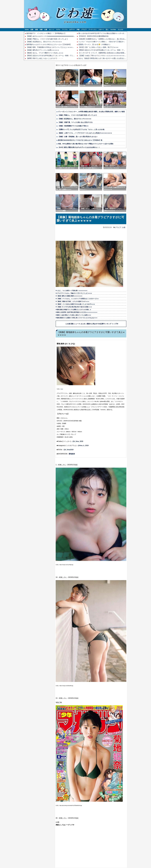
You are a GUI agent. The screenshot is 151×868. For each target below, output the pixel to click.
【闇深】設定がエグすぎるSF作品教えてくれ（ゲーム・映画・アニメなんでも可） (55, 56)
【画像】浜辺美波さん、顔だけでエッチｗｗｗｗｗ (44, 42)
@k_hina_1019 (78, 441)
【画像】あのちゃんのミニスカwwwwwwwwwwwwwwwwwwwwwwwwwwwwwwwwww (56, 36)
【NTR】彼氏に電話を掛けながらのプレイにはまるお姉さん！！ (79, 147)
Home (27, 30)
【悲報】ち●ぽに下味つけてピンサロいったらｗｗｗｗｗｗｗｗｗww (103, 56)
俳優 (41, 30)
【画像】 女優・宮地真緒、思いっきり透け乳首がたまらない (78, 137)
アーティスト (93, 30)
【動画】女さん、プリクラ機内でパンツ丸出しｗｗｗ (45, 53)
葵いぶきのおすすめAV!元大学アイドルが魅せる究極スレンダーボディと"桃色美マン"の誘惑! (110, 33)
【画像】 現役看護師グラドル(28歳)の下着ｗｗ (73, 126)
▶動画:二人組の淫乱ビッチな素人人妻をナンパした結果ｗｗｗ (73, 315)
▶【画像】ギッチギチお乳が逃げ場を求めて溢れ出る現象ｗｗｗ (74, 307)
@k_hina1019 (68, 450)
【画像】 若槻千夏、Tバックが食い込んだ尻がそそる (75, 122)
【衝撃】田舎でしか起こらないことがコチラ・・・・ (45, 58)
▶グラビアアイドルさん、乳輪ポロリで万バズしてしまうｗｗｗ (74, 293)
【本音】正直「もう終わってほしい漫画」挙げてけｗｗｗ (98, 47)
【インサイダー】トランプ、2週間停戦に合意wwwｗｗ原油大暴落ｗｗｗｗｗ (105, 53)
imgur (62, 389)
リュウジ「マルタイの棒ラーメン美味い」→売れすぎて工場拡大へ (102, 42)
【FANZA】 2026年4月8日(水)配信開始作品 (93, 36)
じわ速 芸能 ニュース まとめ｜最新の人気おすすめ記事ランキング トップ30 (92, 324)
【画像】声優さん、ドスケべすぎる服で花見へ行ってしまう (47, 39)
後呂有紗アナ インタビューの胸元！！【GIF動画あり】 (46, 33)
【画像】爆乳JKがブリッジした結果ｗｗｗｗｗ (43, 50)
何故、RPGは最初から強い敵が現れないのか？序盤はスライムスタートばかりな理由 (86, 144)
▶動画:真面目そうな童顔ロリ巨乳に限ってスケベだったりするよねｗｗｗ (77, 318)
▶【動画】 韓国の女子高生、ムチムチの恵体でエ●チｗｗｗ (72, 301)
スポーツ (101, 30)
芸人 (107, 30)
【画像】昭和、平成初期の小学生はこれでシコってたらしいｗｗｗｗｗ (51, 47)
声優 (78, 30)
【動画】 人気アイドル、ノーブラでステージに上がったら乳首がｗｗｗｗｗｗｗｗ (85, 133)
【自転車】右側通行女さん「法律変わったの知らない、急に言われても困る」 (105, 39)
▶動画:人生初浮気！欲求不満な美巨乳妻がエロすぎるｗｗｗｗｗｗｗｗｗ (77, 312)
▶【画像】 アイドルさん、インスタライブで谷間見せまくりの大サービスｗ (77, 299)
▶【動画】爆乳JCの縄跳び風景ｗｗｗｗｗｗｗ (69, 296)
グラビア (84, 30)
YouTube (113, 30)
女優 (46, 30)
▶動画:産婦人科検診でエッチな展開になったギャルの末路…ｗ (73, 310)
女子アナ (72, 30)
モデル (58, 30)
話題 (32, 30)
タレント (52, 30)
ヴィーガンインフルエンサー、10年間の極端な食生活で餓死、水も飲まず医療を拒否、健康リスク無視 (91, 112)
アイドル (65, 30)
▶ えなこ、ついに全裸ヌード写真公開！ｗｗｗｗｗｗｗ (72, 291)
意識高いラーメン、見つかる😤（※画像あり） (95, 44)
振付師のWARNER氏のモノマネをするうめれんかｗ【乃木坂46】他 (80, 140)
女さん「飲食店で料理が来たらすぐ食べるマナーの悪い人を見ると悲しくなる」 (106, 58)
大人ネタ (120, 30)
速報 (36, 30)
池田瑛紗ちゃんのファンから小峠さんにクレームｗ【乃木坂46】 (49, 44)
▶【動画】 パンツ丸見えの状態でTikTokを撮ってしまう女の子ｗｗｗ (75, 304)
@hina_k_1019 (83, 445)
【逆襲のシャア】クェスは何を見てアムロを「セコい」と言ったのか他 (81, 129)
